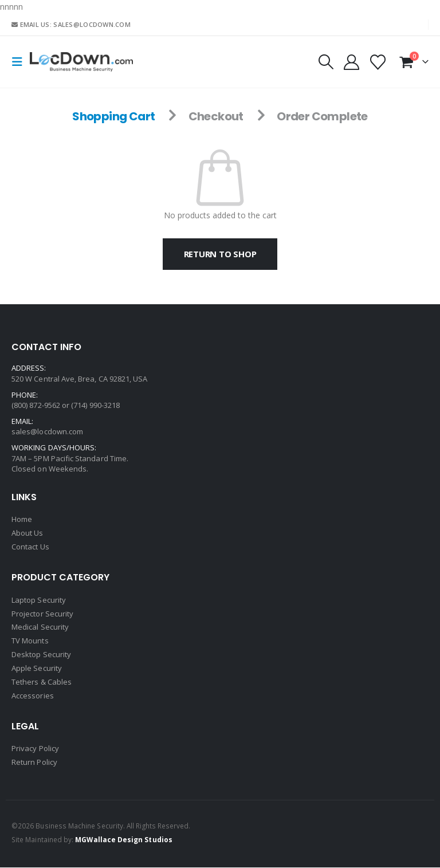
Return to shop (220, 254)
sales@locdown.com (47, 431)
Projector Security (42, 614)
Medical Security (40, 628)
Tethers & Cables (42, 683)
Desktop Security (41, 655)
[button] (21, 62)
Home (22, 520)
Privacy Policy (35, 749)
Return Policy (34, 763)
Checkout (216, 116)
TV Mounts (30, 642)
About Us (27, 533)
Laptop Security (39, 600)
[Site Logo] (81, 62)
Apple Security (37, 669)
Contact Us (30, 547)
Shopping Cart (113, 116)
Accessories (33, 697)
